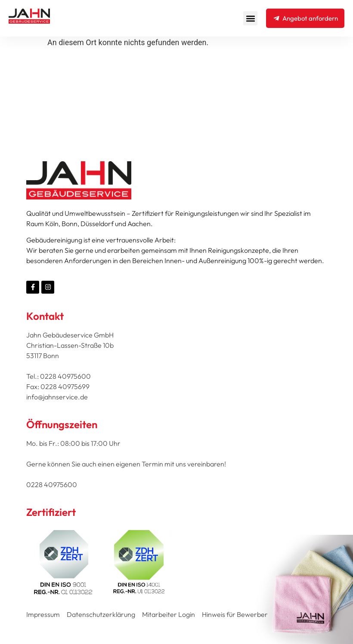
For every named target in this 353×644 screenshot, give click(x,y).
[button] (250, 18)
